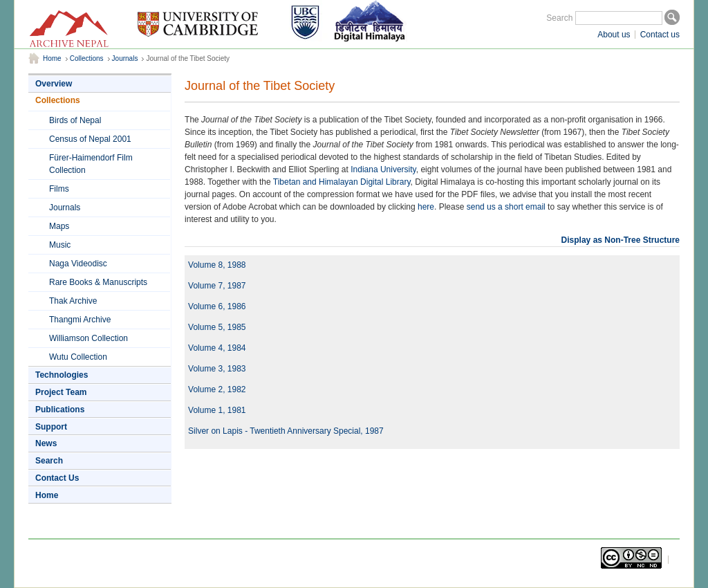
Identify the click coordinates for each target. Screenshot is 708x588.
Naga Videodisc (78, 264)
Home (52, 58)
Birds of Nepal (75, 120)
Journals (125, 58)
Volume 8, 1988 (217, 265)
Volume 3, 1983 (217, 369)
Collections (87, 58)
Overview (54, 84)
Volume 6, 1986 (217, 306)
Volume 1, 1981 (217, 410)
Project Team (61, 392)
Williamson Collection (88, 338)
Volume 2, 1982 (217, 389)
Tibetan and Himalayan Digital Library (342, 182)
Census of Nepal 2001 (90, 139)
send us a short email (506, 207)
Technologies (62, 375)
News (46, 443)
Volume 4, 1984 (217, 348)
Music (60, 245)
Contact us (660, 35)
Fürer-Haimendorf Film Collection (91, 164)
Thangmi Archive (80, 320)
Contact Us (57, 478)
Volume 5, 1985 (217, 327)
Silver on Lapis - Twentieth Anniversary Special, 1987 (286, 431)
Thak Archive (73, 301)
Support (51, 427)
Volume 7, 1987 (217, 286)
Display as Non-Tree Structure (621, 240)
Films (59, 189)
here (426, 207)
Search (559, 18)
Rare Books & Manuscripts (98, 282)
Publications (60, 410)
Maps (59, 226)
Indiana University (383, 169)
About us (614, 35)
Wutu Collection (78, 357)
